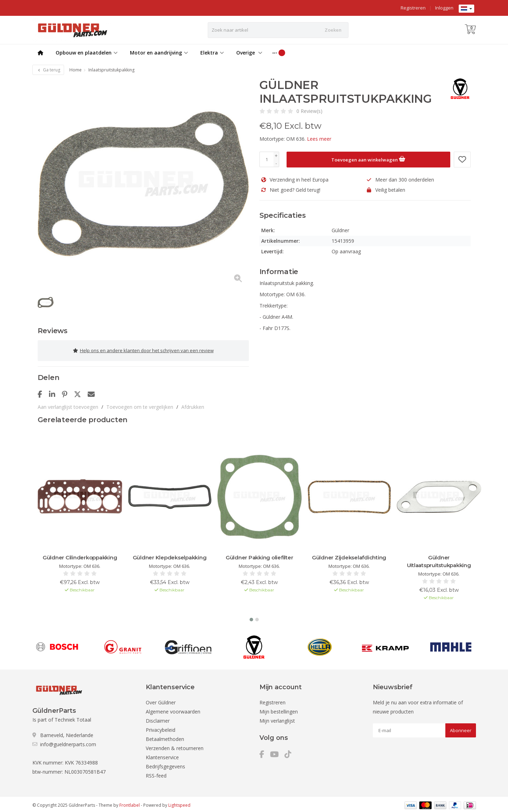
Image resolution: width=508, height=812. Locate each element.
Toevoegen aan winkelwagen (368, 159)
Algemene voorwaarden (173, 709)
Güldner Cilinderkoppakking (80, 555)
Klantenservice (162, 755)
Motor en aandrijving (159, 53)
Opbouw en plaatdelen (87, 53)
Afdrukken (193, 404)
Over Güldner (161, 700)
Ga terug (48, 70)
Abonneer (461, 728)
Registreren (413, 8)
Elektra (212, 53)
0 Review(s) (309, 111)
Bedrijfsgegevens (165, 764)
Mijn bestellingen (279, 709)
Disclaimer (158, 718)
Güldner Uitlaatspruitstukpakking (439, 559)
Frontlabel (130, 803)
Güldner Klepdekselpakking (170, 555)
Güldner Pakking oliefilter (259, 555)
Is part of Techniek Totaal (62, 717)
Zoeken (333, 30)
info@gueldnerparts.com (68, 742)
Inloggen (444, 8)
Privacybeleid (161, 727)
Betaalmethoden (165, 737)
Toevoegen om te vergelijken (140, 404)
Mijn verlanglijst (277, 718)
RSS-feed (156, 773)
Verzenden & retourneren (175, 746)
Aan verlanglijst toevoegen (68, 404)
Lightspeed (179, 803)
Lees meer (319, 139)
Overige (249, 53)
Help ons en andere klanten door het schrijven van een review (143, 349)
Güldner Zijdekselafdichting (349, 555)
